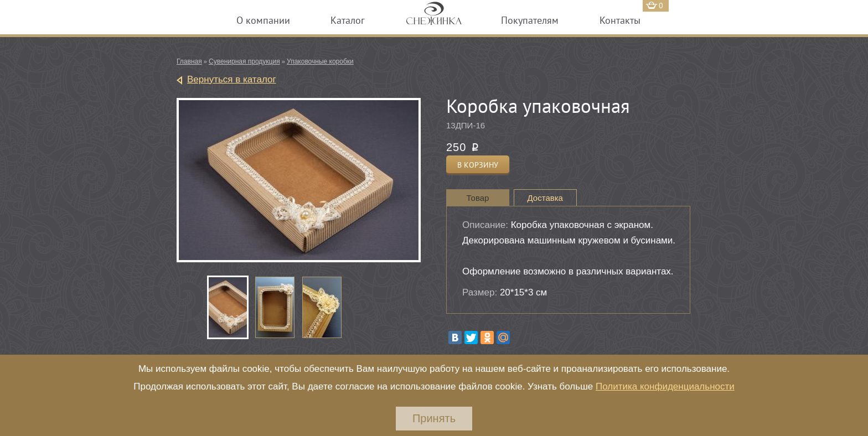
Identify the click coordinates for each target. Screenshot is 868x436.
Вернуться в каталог (232, 79)
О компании (263, 20)
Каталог (348, 20)
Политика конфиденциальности (665, 386)
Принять (434, 418)
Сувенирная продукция (244, 61)
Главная (189, 61)
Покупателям (530, 20)
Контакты (620, 20)
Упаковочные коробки (320, 61)
